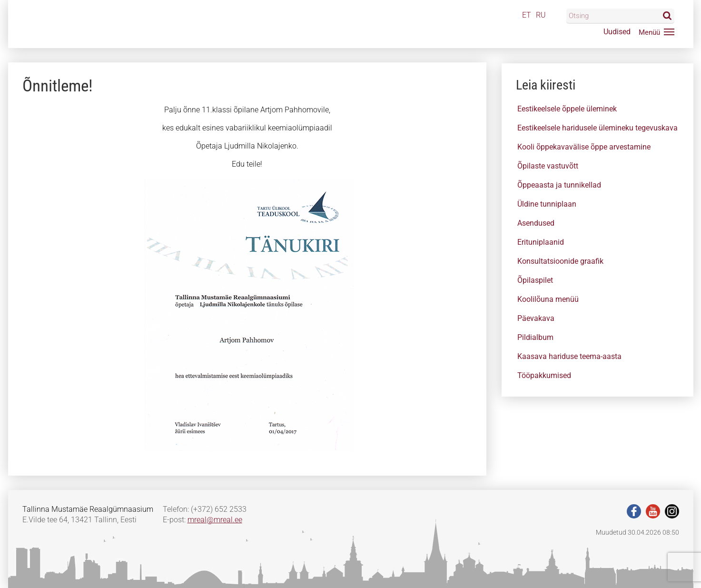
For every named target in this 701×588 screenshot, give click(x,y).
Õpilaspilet (535, 280)
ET (527, 15)
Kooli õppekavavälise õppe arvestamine (584, 147)
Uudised (617, 32)
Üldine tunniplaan (547, 204)
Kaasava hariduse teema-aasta (569, 356)
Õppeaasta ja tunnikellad (559, 185)
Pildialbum (535, 337)
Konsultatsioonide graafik (560, 261)
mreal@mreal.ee (215, 520)
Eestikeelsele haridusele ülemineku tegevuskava (597, 128)
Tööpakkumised (544, 375)
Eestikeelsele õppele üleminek (567, 109)
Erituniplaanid (541, 242)
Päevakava (536, 318)
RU (541, 15)
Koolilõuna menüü (548, 299)
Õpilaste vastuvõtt (548, 166)
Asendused (536, 223)
